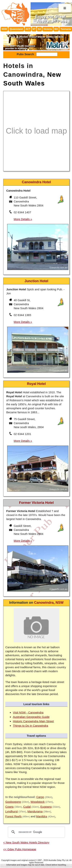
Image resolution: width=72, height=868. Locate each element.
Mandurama (35, 811)
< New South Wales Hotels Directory (26, 842)
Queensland (16, 29)
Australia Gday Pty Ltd (58, 860)
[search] (36, 832)
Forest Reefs (13, 816)
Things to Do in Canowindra (30, 726)
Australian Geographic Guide (31, 717)
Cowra (9, 807)
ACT (28, 29)
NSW (4, 29)
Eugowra (46, 807)
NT (34, 29)
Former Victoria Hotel (36, 503)
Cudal (27, 807)
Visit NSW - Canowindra (28, 712)
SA (39, 29)
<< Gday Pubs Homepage (20, 849)
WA (56, 29)
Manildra (42, 816)
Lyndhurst (11, 811)
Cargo (40, 797)
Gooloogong (13, 802)
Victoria (48, 29)
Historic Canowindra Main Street (33, 721)
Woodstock (38, 802)
